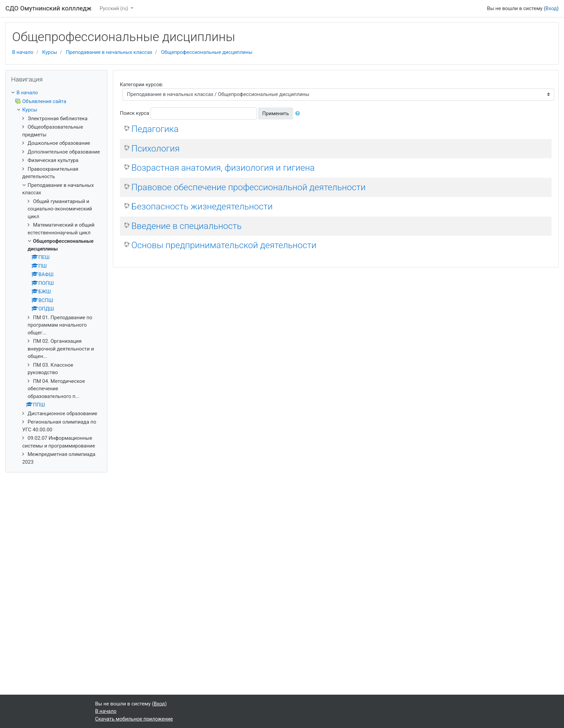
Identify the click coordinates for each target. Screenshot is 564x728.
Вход (551, 8)
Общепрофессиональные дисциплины (207, 52)
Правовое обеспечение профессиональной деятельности (248, 187)
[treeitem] (56, 93)
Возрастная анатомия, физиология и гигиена (223, 168)
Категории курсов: (142, 85)
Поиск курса (135, 113)
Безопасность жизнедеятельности (202, 206)
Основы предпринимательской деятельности (224, 245)
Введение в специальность (186, 226)
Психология (155, 148)
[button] (299, 114)
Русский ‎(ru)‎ (115, 8)
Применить (276, 113)
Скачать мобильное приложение (134, 719)
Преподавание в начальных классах (109, 52)
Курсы (49, 52)
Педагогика (155, 129)
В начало (23, 52)
